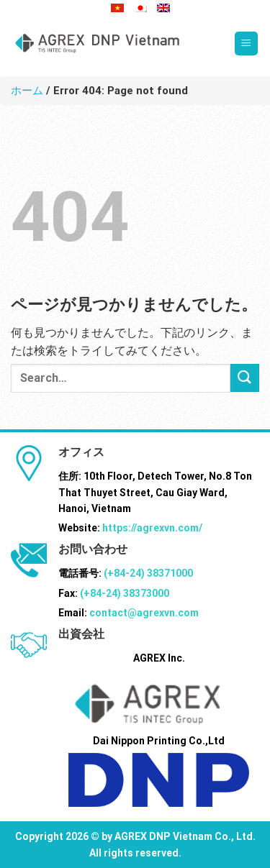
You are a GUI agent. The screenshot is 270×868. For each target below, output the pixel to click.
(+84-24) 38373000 (125, 593)
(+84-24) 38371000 (148, 573)
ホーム (27, 91)
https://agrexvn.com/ (152, 528)
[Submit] (245, 378)
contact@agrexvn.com (144, 613)
